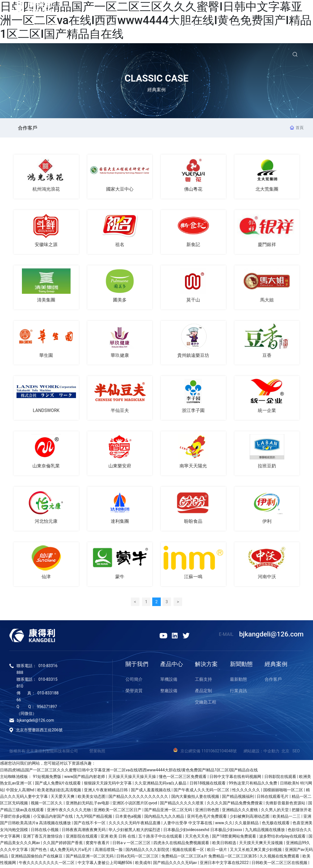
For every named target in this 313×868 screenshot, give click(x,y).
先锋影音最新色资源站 (286, 805)
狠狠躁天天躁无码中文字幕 (108, 785)
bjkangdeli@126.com (271, 636)
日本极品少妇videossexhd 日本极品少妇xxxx (203, 831)
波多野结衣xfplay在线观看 (283, 838)
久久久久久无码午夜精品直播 (135, 825)
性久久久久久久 (247, 792)
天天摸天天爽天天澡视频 (261, 844)
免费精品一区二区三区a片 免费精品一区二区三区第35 (209, 858)
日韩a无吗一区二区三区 (138, 858)
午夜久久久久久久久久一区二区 (47, 864)
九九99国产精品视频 (95, 818)
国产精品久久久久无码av (176, 864)
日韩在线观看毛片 (273, 798)
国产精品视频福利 (238, 798)
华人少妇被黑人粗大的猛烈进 (135, 831)
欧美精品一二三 (287, 818)
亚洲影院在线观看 (82, 838)
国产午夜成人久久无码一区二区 (202, 792)
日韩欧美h (289, 785)
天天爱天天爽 (63, 798)
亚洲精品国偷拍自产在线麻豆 (37, 858)
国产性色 (39, 851)
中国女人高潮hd (21, 792)
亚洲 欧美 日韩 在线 (118, 838)
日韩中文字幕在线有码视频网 (236, 778)
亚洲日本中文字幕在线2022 (225, 864)
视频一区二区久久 (47, 805)
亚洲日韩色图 (208, 811)
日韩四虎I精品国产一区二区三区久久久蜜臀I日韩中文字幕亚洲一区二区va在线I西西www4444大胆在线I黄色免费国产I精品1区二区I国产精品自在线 (129, 772)
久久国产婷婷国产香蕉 (63, 844)
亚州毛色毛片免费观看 (207, 818)
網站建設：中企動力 (261, 753)
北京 (285, 753)
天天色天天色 (197, 838)
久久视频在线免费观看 (280, 858)
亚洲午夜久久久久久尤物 (69, 811)
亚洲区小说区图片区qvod (135, 805)
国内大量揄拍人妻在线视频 (196, 798)
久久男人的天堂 (275, 811)
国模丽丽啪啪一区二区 (284, 792)
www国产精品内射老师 (85, 778)
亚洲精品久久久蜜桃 (240, 811)
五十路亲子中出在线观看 (161, 838)
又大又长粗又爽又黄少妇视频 (256, 851)
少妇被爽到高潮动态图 (250, 818)
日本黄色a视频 (129, 818)
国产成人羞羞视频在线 (151, 792)
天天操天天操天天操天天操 (132, 778)
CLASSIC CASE (157, 78)
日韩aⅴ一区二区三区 (132, 844)
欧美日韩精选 (225, 844)
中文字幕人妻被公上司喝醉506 (105, 864)
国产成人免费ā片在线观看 (58, 785)
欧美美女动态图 (92, 798)
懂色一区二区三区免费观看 (183, 778)
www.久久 (224, 825)
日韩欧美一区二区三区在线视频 (280, 864)
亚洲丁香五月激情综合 (43, 838)
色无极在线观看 (276, 825)
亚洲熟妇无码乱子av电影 (88, 805)
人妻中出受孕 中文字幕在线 (188, 825)
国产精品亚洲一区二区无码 (169, 811)
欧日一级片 (218, 851)
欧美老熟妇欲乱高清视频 (60, 792)
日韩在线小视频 (45, 831)
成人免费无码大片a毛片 (71, 851)
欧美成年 (143, 864)
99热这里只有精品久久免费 (253, 785)
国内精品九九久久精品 (165, 818)
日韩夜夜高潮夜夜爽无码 (84, 831)
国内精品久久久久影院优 (148, 851)
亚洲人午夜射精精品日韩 (106, 792)
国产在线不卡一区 (90, 825)
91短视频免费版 (47, 778)
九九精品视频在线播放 (265, 831)
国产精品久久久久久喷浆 (182, 805)
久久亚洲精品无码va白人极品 (161, 785)
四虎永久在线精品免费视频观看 (182, 844)
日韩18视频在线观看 (208, 785)
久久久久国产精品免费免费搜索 (235, 805)
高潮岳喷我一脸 (109, 851)
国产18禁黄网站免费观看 (235, 838)
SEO (296, 753)
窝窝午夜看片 (98, 844)
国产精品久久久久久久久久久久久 (139, 798)
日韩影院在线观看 (281, 778)
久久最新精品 (247, 825)
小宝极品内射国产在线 (53, 818)
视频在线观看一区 (189, 851)
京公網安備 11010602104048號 (212, 753)
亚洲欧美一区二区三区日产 (118, 811)
